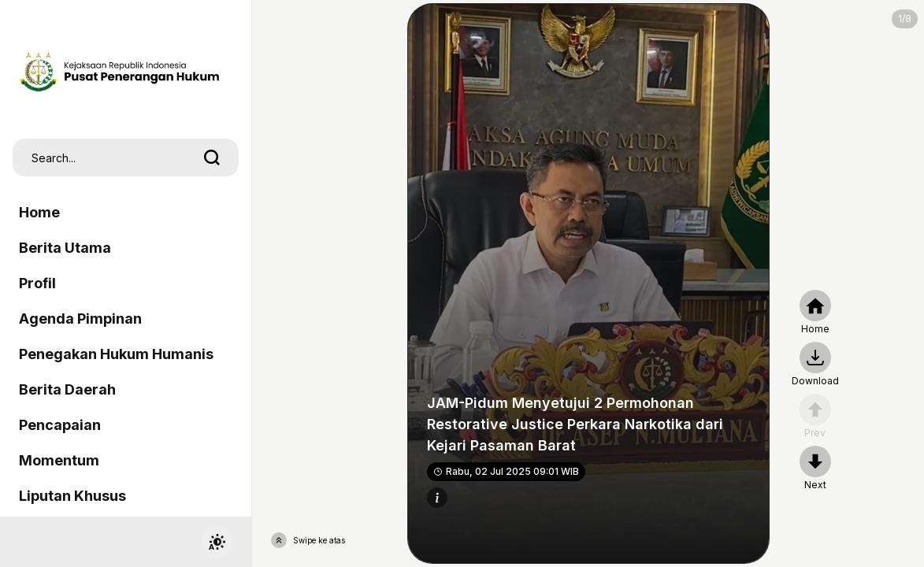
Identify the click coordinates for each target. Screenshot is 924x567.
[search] (212, 157)
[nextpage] (815, 365)
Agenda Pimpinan (80, 319)
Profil (37, 283)
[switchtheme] (217, 542)
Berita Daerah (67, 389)
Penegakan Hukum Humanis (116, 354)
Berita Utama (65, 248)
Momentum (59, 460)
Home (39, 212)
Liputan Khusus (72, 496)
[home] (815, 313)
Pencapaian (60, 425)
